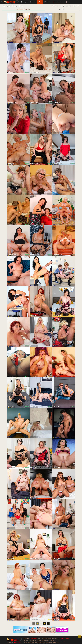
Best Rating (61, 6)
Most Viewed (68, 6)
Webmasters (63, 641)
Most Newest (55, 6)
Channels (33, 2)
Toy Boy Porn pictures (65, 639)
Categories (25, 2)
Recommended (76, 6)
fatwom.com (17, 643)
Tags (40, 2)
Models (47, 2)
